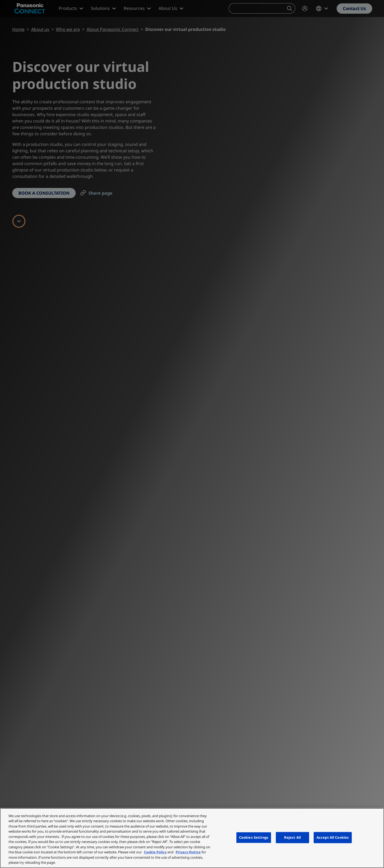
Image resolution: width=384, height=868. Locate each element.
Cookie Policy (155, 852)
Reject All (292, 837)
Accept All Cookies (333, 837)
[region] (192, 838)
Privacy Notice (188, 852)
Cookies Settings (254, 837)
